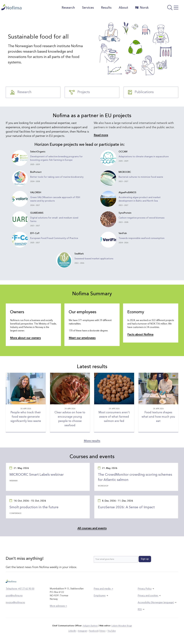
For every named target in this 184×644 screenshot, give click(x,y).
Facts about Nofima (140, 335)
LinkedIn (72, 631)
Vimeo (103, 631)
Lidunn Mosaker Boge (122, 626)
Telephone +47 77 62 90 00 (20, 589)
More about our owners (25, 338)
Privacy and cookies (148, 596)
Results (106, 8)
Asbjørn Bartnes (90, 626)
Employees (100, 596)
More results (92, 441)
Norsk (142, 8)
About (123, 8)
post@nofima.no (14, 596)
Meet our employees (82, 338)
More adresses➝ (58, 606)
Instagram (83, 631)
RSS (140, 609)
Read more (101, 135)
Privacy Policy (145, 589)
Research (68, 8)
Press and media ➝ (103, 589)
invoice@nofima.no (15, 603)
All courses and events (92, 528)
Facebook (94, 631)
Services (88, 8)
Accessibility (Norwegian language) (156, 603)
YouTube (112, 631)
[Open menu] (167, 8)
